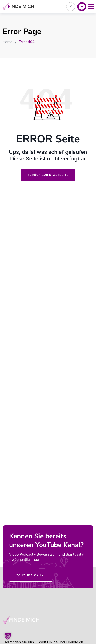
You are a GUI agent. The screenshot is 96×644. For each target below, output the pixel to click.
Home (8, 42)
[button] (8, 636)
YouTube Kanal (31, 575)
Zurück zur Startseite (48, 175)
